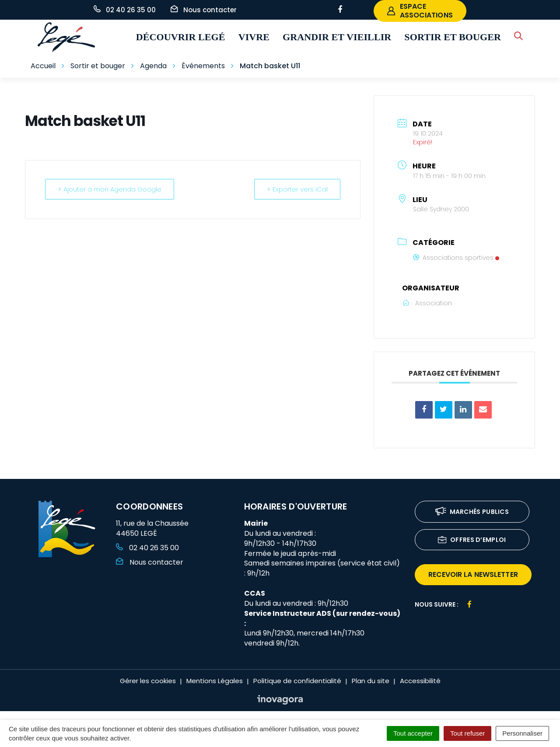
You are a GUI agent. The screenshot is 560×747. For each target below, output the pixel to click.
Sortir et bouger (453, 37)
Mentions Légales (215, 681)
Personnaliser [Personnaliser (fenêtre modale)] (522, 733)
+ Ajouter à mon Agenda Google (110, 189)
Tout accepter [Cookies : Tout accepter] (413, 733)
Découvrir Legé (181, 37)
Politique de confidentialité (297, 681)
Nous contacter (150, 562)
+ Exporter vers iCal (297, 189)
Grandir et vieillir (337, 37)
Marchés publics (472, 512)
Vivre (254, 37)
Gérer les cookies (148, 681)
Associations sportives (456, 258)
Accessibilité (420, 681)
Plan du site (371, 681)
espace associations (420, 11)
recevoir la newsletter (473, 574)
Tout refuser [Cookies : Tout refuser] (467, 733)
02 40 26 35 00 (147, 548)
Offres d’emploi (472, 540)
